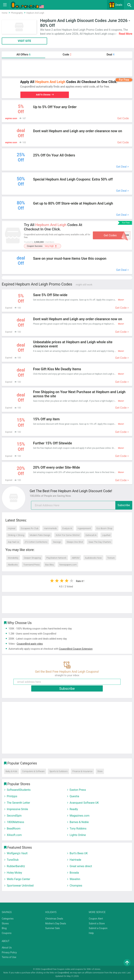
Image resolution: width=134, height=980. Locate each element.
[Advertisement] (67, 68)
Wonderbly (13, 558)
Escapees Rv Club (30, 528)
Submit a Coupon (98, 928)
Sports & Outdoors (58, 771)
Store (100, 771)
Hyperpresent (84, 528)
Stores (5, 923)
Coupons (7, 933)
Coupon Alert (96, 919)
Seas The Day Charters (100, 542)
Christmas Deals (54, 919)
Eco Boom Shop (104, 528)
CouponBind (63, 973)
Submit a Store (97, 923)
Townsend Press (32, 565)
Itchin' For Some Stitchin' (68, 535)
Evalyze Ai (67, 528)
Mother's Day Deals (56, 923)
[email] (82, 505)
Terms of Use (9, 957)
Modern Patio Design (40, 535)
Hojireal (12, 528)
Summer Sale (52, 928)
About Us (7, 948)
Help (91, 933)
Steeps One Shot (75, 542)
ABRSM (76, 558)
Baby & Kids (11, 771)
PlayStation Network (56, 558)
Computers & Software (33, 771)
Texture (111, 558)
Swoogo (57, 542)
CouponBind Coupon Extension (76, 649)
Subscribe (124, 505)
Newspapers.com (68, 565)
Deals (116, 5)
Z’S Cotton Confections (36, 542)
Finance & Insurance (82, 771)
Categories (8, 919)
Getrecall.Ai (91, 535)
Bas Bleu (49, 565)
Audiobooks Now (93, 558)
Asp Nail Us (14, 542)
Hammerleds (50, 528)
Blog (4, 928)
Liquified (106, 535)
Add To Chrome (44, 95)
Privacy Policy (9, 952)
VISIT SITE (24, 41)
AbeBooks (13, 565)
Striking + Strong (16, 535)
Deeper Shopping (32, 558)
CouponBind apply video (30, 644)
